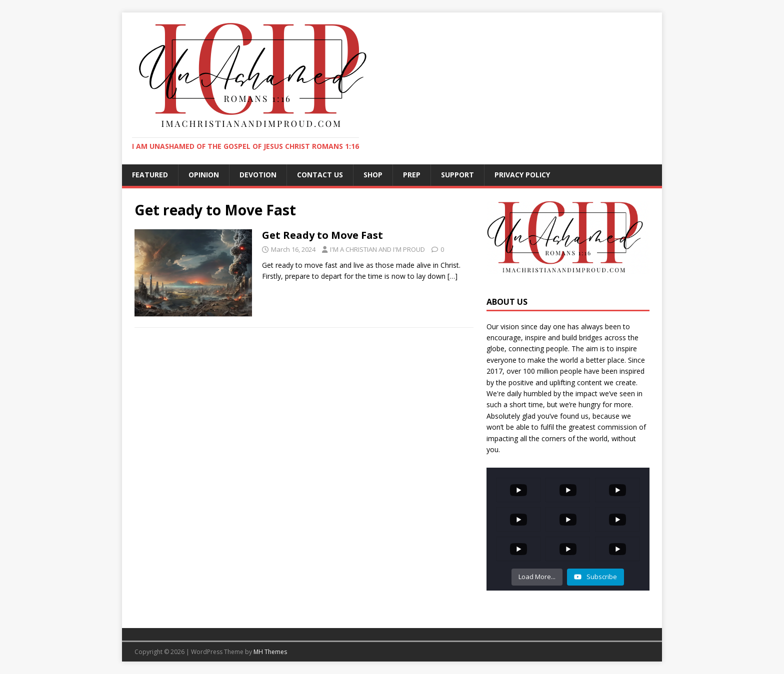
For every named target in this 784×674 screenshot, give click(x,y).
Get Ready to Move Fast (322, 235)
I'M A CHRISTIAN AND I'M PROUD (377, 249)
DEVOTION (258, 175)
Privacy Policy (522, 175)
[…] (452, 276)
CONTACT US (320, 175)
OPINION (204, 175)
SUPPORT (457, 175)
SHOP (373, 175)
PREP (412, 175)
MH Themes (270, 652)
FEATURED (150, 175)
